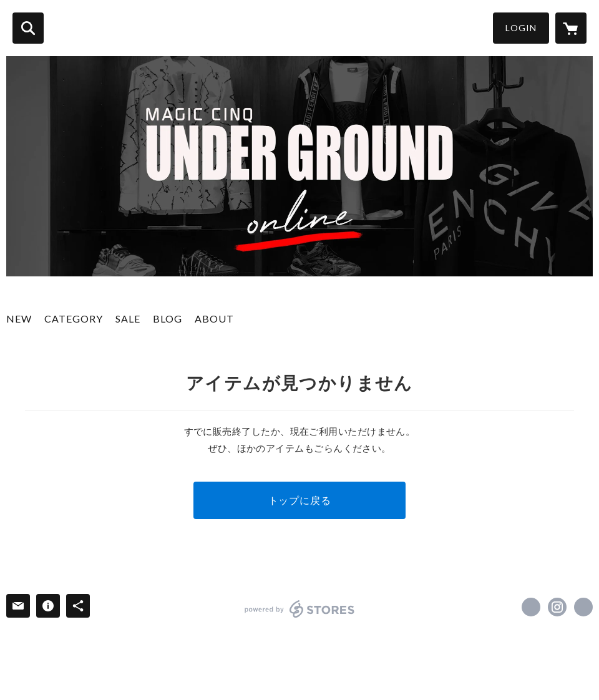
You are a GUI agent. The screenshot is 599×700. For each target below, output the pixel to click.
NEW (19, 318)
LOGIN (521, 28)
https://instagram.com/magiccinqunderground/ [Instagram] (557, 607)
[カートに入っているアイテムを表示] (571, 28)
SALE (128, 318)
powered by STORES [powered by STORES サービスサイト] (300, 609)
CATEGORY (74, 318)
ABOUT (214, 318)
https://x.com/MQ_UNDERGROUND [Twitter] (531, 607)
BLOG (168, 318)
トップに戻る (300, 500)
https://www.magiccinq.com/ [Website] (583, 607)
